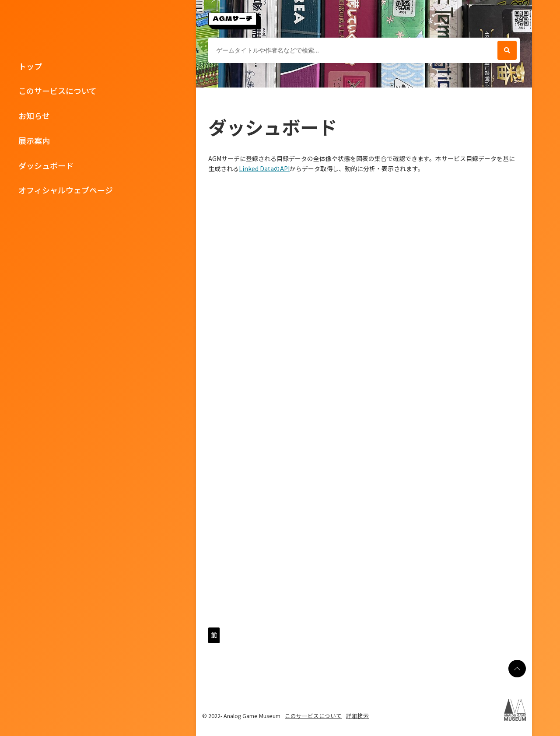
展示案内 (34, 140)
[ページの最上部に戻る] (517, 669)
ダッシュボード (46, 165)
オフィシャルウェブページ (66, 190)
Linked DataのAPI (264, 168)
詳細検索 (357, 716)
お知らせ (34, 116)
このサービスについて (58, 91)
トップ (30, 66)
